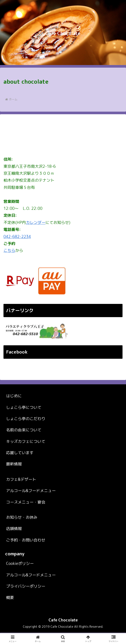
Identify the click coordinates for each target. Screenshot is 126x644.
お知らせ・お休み (22, 529)
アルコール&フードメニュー (31, 502)
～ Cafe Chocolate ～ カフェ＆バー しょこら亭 (58, 371)
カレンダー (36, 223)
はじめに (14, 407)
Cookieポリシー (20, 575)
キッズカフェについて (26, 453)
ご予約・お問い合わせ (26, 551)
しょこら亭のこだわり (26, 430)
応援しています (20, 464)
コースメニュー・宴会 (26, 513)
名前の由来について (24, 441)
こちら (9, 250)
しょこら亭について (24, 419)
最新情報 (14, 475)
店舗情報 (14, 540)
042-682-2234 (17, 237)
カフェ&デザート (21, 491)
